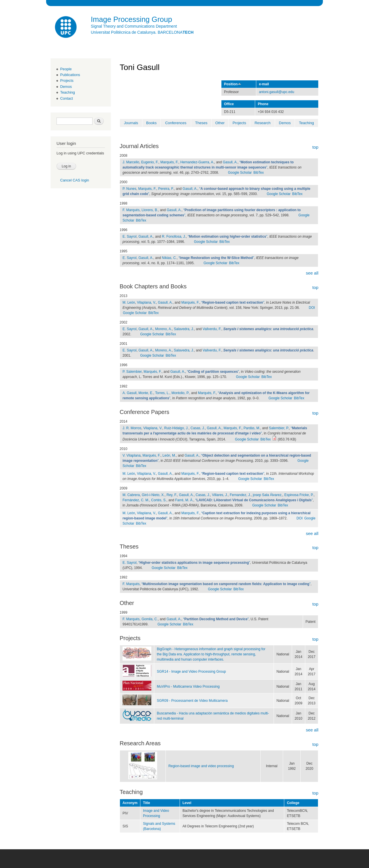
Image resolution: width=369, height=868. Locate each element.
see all (312, 273)
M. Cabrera (131, 495)
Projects (67, 81)
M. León (129, 302)
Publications (70, 75)
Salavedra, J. (184, 329)
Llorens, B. (150, 210)
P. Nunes (129, 189)
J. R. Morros (132, 428)
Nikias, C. (169, 258)
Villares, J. (220, 495)
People (66, 69)
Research (263, 123)
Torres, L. (162, 393)
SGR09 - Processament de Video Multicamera (192, 701)
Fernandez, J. (240, 495)
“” (228, 237)
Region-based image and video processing (201, 766)
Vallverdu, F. (212, 329)
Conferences (176, 123)
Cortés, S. (159, 500)
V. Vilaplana (132, 455)
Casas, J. (198, 428)
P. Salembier (132, 372)
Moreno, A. (163, 329)
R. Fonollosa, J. (174, 237)
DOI (312, 308)
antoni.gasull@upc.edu (276, 92)
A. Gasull (130, 393)
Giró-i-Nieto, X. (153, 495)
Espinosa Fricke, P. (299, 495)
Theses (201, 123)
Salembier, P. (279, 428)
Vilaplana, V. (146, 302)
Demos (66, 87)
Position (233, 84)
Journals (131, 123)
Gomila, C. (150, 619)
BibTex (259, 173)
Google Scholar (240, 173)
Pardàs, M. (252, 428)
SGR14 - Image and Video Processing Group (191, 672)
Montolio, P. (180, 393)
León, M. (169, 455)
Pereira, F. (166, 189)
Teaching (68, 92)
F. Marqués (131, 210)
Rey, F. (172, 495)
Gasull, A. (230, 162)
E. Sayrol (130, 237)
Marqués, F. (169, 162)
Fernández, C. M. (136, 500)
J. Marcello (131, 162)
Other (220, 123)
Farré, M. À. (184, 500)
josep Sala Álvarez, (268, 495)
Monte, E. (146, 393)
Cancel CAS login (75, 180)
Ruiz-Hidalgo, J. (177, 428)
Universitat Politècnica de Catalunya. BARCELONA (142, 32)
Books (151, 123)
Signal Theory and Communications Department (134, 26)
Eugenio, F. (150, 162)
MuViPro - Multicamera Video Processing (188, 687)
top (315, 147)
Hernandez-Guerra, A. (197, 162)
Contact (67, 98)
